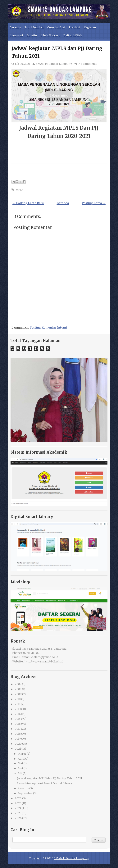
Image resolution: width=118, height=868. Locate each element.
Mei (20, 763)
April (21, 759)
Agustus (23, 788)
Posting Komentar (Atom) (48, 327)
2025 (18, 813)
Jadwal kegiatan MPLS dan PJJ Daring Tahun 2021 (50, 778)
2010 (18, 699)
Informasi (16, 35)
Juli (20, 773)
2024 (18, 808)
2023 (18, 803)
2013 (18, 709)
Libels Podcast (50, 35)
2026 (18, 818)
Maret (22, 754)
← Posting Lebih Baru (28, 203)
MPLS (20, 190)
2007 (18, 684)
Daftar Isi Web (73, 35)
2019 (18, 739)
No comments (88, 64)
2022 (18, 798)
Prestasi (74, 27)
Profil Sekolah (34, 27)
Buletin (32, 35)
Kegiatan (90, 27)
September (25, 793)
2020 (18, 744)
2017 (18, 729)
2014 (18, 714)
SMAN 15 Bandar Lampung (54, 64)
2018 (18, 734)
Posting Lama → (94, 203)
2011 (18, 704)
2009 (18, 694)
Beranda (15, 27)
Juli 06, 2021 (23, 64)
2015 (18, 719)
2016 (18, 724)
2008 (18, 689)
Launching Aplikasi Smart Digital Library (45, 783)
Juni (20, 768)
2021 (18, 749)
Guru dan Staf (56, 27)
